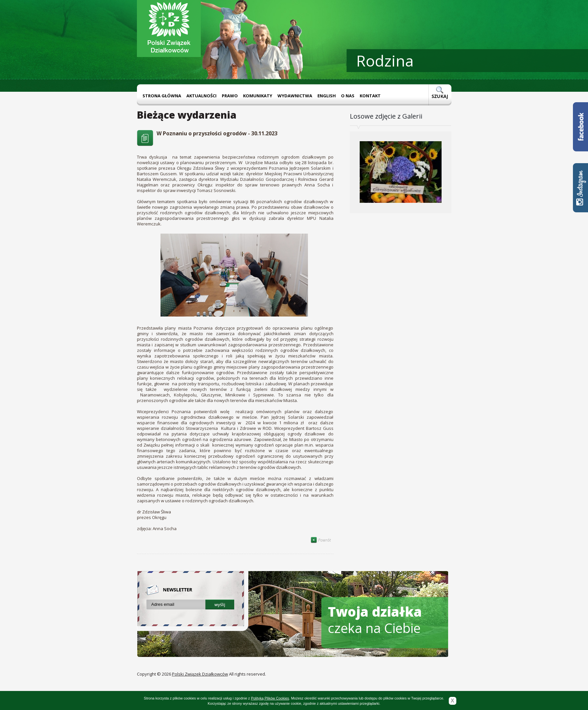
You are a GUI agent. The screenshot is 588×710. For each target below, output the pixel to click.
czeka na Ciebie (375, 620)
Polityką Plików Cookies (270, 698)
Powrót (321, 540)
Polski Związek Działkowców (200, 674)
